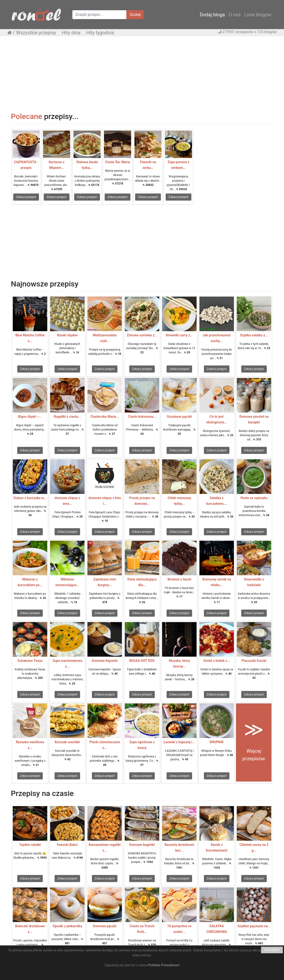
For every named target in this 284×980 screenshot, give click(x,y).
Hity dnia (71, 33)
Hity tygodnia (100, 33)
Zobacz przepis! (26, 197)
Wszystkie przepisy (36, 33)
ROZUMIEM (272, 950)
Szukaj (135, 15)
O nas (235, 15)
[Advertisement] (142, 74)
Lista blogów (258, 15)
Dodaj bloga (212, 15)
